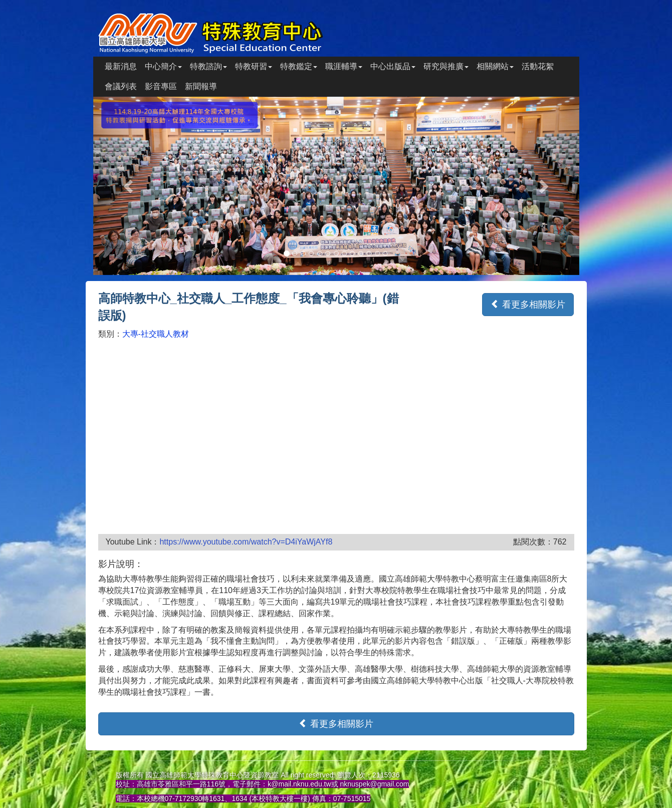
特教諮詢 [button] (208, 66)
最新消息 (121, 66)
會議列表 (121, 86)
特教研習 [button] (254, 66)
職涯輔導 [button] (344, 66)
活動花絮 (538, 66)
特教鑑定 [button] (299, 66)
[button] (130, 186)
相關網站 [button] (495, 66)
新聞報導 (201, 86)
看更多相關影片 (528, 304)
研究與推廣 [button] (446, 66)
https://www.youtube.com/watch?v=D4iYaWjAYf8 (246, 542)
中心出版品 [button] (393, 66)
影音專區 (161, 86)
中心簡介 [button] (163, 66)
